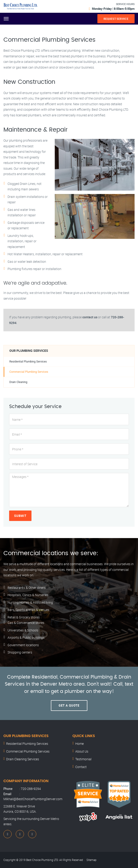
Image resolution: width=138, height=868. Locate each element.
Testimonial (83, 759)
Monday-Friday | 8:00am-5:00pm (113, 9)
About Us (82, 751)
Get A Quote (69, 705)
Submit (20, 516)
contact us (90, 317)
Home (79, 744)
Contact (81, 767)
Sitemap (91, 860)
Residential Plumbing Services (28, 362)
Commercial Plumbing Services (29, 372)
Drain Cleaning (18, 382)
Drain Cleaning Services (23, 759)
